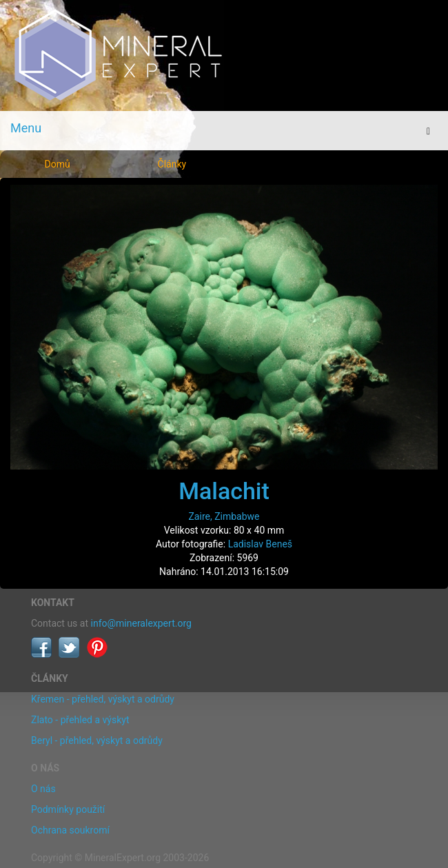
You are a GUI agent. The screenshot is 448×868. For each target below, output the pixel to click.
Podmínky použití (68, 809)
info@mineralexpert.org (141, 623)
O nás (43, 789)
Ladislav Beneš (260, 544)
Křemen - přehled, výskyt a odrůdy (103, 699)
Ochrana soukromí (70, 830)
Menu (26, 128)
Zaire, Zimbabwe (224, 516)
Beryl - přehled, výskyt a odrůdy (97, 740)
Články (172, 164)
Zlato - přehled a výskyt (80, 720)
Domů (58, 164)
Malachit (224, 491)
